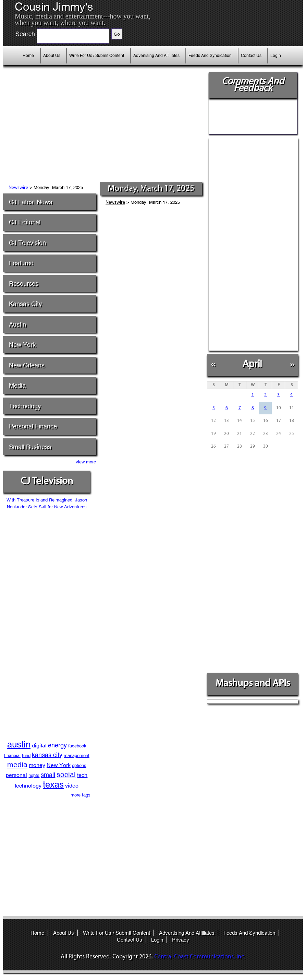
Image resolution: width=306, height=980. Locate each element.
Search (25, 34)
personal (16, 775)
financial (12, 755)
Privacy (181, 940)
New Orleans (27, 365)
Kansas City (25, 304)
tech (82, 775)
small (48, 775)
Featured (21, 263)
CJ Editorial (25, 222)
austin (19, 744)
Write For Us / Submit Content (97, 56)
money (37, 765)
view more (86, 462)
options (79, 765)
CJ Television (27, 243)
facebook (77, 746)
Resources (24, 284)
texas (53, 784)
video (72, 786)
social (66, 775)
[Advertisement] (85, 130)
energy (57, 745)
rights (34, 775)
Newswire (18, 188)
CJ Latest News (30, 202)
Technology (25, 406)
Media (17, 385)
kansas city (47, 755)
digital (39, 746)
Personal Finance (33, 426)
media (17, 765)
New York (22, 345)
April (252, 364)
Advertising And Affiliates (156, 56)
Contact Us (251, 56)
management (77, 755)
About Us (52, 56)
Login (276, 56)
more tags (81, 795)
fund (26, 755)
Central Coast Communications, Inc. (200, 957)
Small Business (30, 447)
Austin (17, 324)
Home (28, 56)
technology (28, 786)
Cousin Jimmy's (54, 7)
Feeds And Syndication (210, 56)
